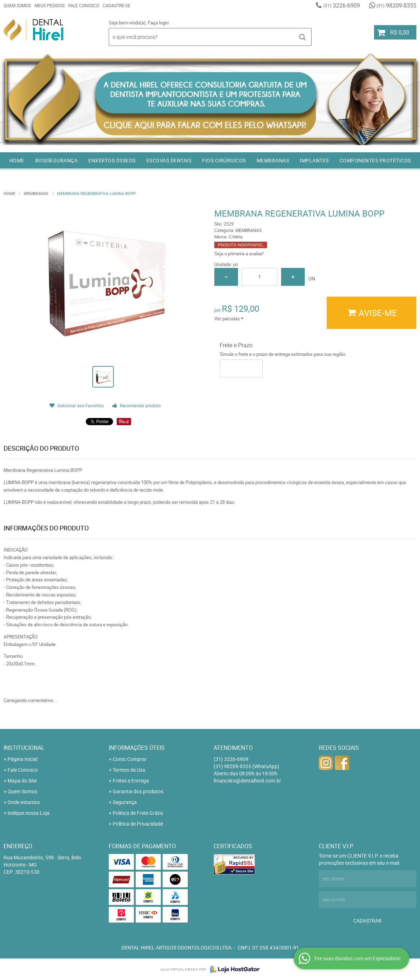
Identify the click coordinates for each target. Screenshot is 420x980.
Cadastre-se (116, 5)
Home (17, 160)
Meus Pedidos (50, 5)
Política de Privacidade (138, 824)
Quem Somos (17, 5)
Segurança (125, 802)
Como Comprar (130, 759)
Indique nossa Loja (29, 813)
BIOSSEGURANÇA (57, 160)
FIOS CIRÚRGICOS (224, 160)
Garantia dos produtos (138, 791)
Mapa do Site (22, 781)
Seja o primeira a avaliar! (239, 254)
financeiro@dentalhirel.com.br (247, 781)
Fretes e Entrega (131, 781)
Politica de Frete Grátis (138, 813)
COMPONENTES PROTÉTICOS (375, 160)
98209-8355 (396, 5)
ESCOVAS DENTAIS (169, 160)
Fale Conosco (84, 5)
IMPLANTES (314, 160)
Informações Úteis (137, 748)
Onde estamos (24, 802)
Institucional (24, 748)
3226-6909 (342, 5)
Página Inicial (22, 759)
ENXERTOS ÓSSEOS (112, 160)
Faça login (158, 23)
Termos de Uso (129, 770)
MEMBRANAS (273, 160)
